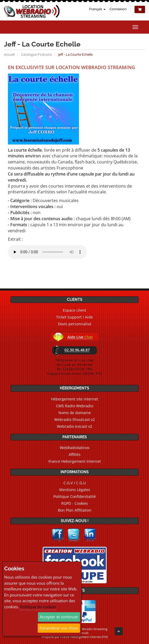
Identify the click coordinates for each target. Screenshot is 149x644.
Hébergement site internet (74, 399)
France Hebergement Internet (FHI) (84, 637)
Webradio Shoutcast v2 (74, 419)
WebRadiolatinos (75, 448)
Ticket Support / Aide (74, 317)
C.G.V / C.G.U (75, 483)
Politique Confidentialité (75, 496)
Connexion (118, 9)
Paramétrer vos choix (59, 628)
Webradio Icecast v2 (74, 426)
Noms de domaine (75, 413)
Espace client (74, 310)
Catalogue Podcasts (36, 54)
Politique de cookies (38, 607)
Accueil (9, 54)
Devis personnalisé (75, 324)
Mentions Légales (75, 490)
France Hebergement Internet (75, 461)
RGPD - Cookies (75, 503)
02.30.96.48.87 (77, 350)
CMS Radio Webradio (75, 406)
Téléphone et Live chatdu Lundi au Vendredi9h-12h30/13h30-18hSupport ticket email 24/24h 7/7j (75, 367)
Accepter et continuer (59, 617)
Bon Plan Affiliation (75, 510)
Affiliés (75, 454)
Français (97, 9)
